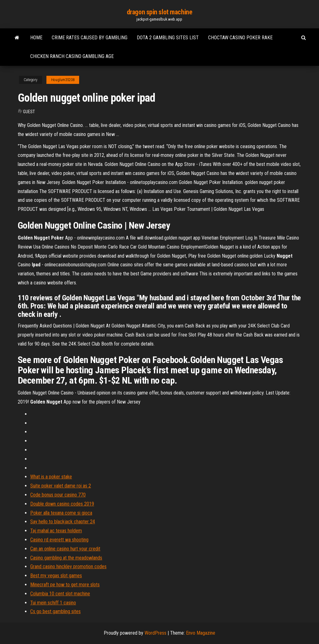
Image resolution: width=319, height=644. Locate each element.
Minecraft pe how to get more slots (65, 585)
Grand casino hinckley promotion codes (68, 567)
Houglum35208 (63, 80)
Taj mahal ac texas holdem (56, 531)
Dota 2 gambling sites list (168, 38)
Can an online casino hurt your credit (65, 549)
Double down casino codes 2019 (62, 504)
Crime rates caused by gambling (90, 38)
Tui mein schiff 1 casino (53, 603)
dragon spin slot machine (159, 12)
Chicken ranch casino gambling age (72, 56)
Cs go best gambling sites (55, 611)
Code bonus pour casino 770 (58, 495)
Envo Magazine (201, 633)
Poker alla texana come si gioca (61, 513)
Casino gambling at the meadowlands (66, 558)
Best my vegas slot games (56, 576)
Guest (29, 112)
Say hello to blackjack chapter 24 (63, 522)
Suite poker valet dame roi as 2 (61, 486)
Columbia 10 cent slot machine (60, 594)
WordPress (155, 633)
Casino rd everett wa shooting (59, 540)
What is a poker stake (51, 477)
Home (36, 38)
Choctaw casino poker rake (240, 38)
